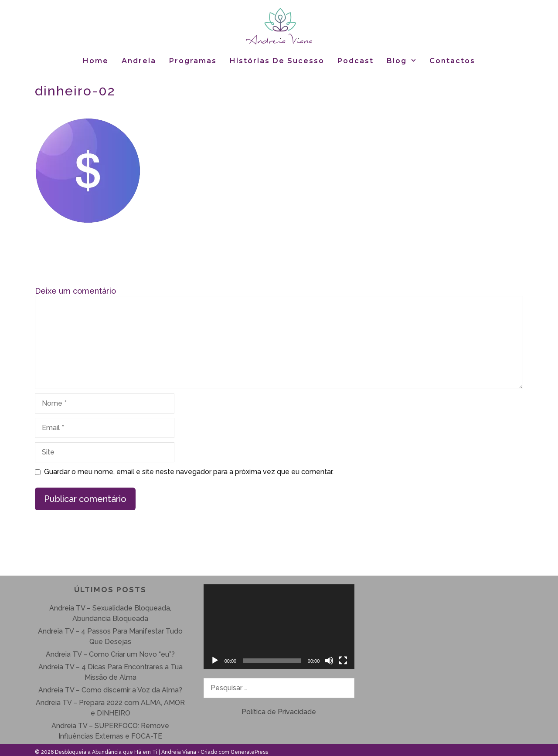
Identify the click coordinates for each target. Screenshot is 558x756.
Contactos (452, 61)
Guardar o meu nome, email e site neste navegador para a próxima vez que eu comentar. (189, 472)
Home (96, 61)
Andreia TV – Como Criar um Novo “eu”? (110, 654)
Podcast (356, 61)
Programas (193, 61)
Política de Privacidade (279, 712)
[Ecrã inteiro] (343, 661)
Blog (405, 61)
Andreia (139, 61)
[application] (279, 627)
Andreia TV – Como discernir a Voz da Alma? (110, 690)
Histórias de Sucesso (277, 61)
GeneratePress (249, 752)
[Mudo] (329, 661)
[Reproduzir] (215, 661)
